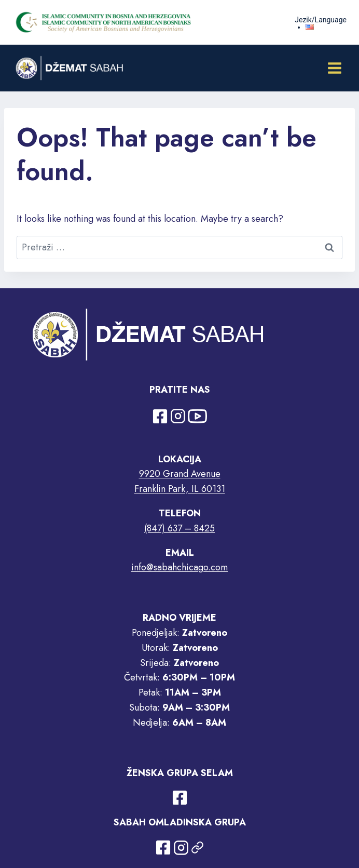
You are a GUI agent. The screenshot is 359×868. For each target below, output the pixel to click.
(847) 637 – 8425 (179, 528)
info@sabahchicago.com (179, 567)
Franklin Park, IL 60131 (180, 489)
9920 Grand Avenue (180, 474)
